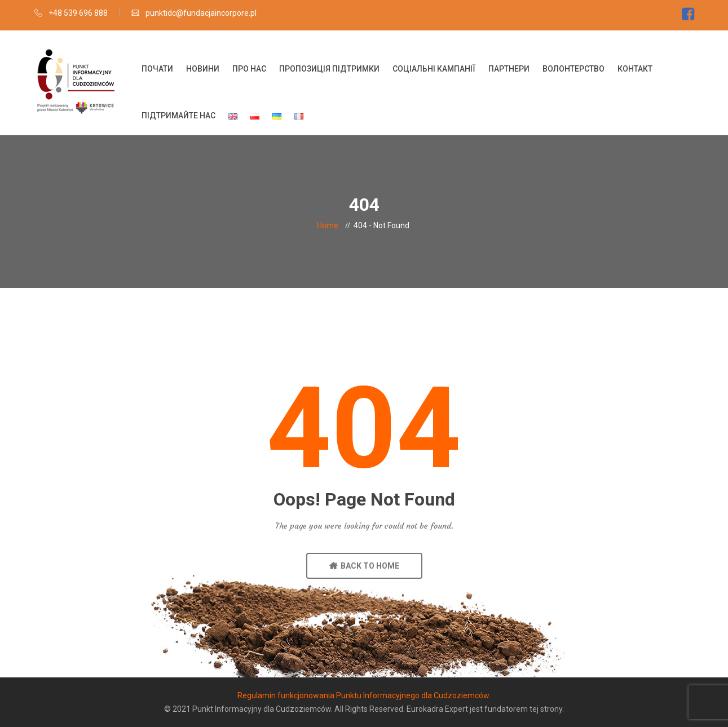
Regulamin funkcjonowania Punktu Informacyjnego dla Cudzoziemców (363, 695)
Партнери (509, 69)
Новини (203, 69)
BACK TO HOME (364, 566)
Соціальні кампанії (434, 69)
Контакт (635, 69)
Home (328, 225)
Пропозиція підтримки (329, 69)
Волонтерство (573, 69)
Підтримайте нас (178, 116)
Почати (157, 69)
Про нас (249, 69)
